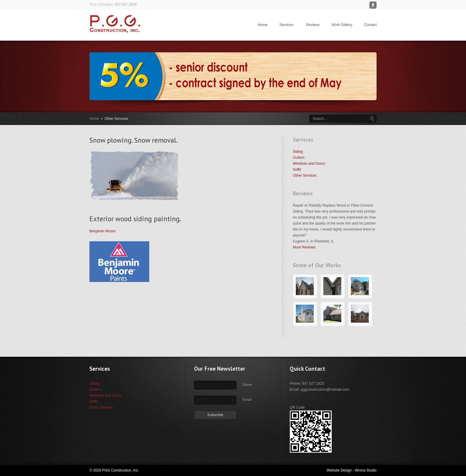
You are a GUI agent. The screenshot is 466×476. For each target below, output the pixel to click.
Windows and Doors (309, 164)
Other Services (305, 176)
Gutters (299, 158)
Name (247, 403)
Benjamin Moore (102, 231)
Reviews (313, 25)
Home (263, 25)
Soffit (297, 170)
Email (247, 418)
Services (286, 25)
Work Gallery (342, 25)
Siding (298, 152)
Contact (370, 25)
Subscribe (215, 433)
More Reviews (304, 247)
